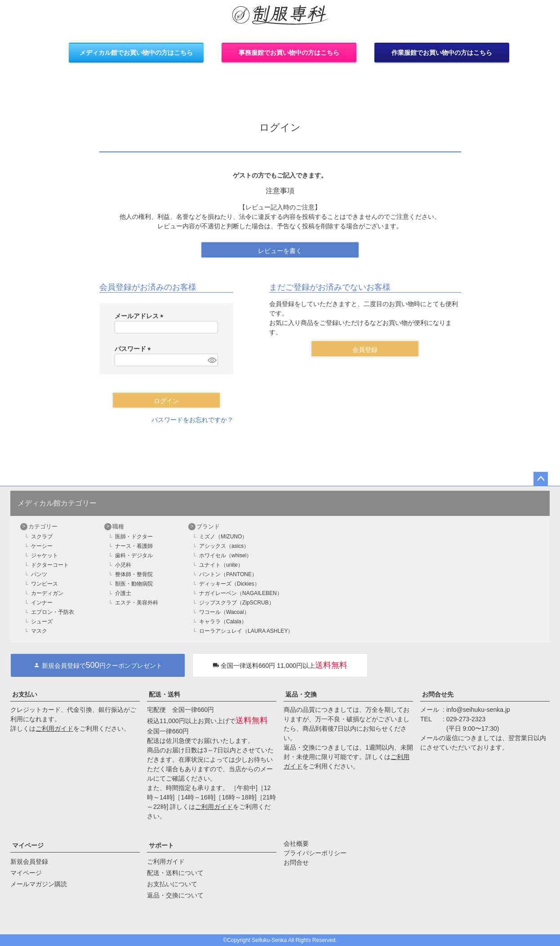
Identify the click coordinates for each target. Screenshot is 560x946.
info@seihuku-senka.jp (478, 710)
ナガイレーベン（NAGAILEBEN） (241, 593)
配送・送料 (164, 694)
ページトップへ (541, 479)
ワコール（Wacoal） (224, 612)
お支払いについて (172, 884)
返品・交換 (301, 694)
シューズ (42, 622)
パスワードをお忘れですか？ (192, 420)
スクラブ (42, 537)
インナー (42, 603)
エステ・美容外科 (137, 603)
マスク (39, 631)
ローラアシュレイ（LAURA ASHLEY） (246, 631)
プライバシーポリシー (315, 853)
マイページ (28, 845)
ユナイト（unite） (221, 565)
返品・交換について (175, 895)
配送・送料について (175, 873)
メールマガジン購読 (39, 884)
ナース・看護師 (134, 546)
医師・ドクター (134, 537)
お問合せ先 (438, 694)
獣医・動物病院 (134, 584)
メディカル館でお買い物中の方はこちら (136, 53)
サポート (161, 845)
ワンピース (44, 584)
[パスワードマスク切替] (211, 360)
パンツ (39, 574)
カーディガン (47, 593)
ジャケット (44, 555)
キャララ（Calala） (223, 622)
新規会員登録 (29, 862)
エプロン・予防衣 (53, 612)
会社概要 (296, 844)
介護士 (123, 593)
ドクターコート (50, 565)
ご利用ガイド (54, 728)
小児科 (123, 565)
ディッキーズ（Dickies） (229, 584)
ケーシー (42, 546)
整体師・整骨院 (134, 574)
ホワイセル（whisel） (225, 555)
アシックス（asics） (224, 546)
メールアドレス (141, 316)
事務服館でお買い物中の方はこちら (289, 53)
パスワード (134, 349)
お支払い (25, 694)
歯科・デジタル (134, 555)
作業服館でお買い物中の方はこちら (442, 53)
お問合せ (296, 862)
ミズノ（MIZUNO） (223, 537)
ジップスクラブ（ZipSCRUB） (237, 603)
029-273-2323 (466, 719)
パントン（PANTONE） (228, 574)
